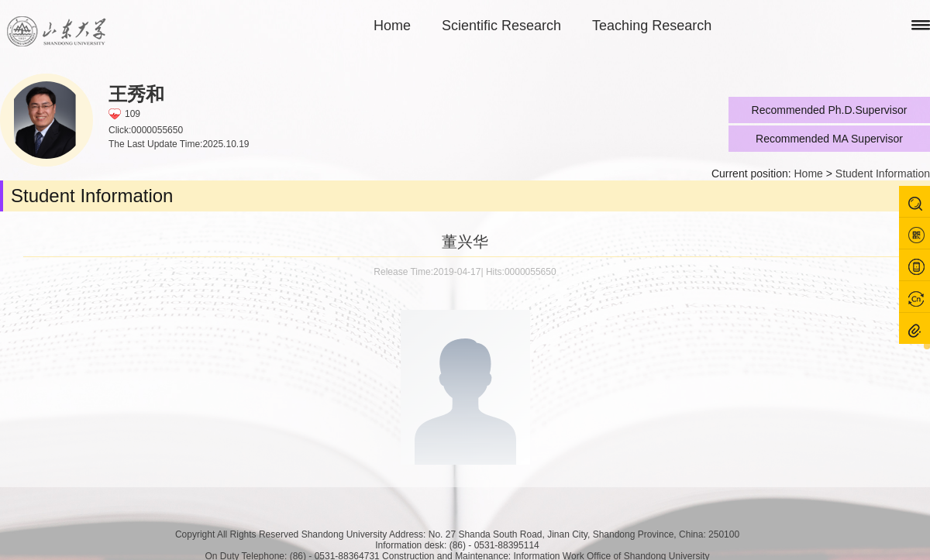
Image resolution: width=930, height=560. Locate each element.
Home (392, 26)
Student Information (883, 173)
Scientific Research (501, 26)
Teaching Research (652, 26)
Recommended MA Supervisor (829, 139)
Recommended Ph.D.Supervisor (830, 110)
